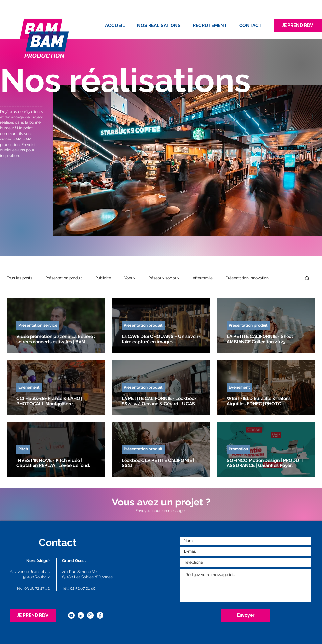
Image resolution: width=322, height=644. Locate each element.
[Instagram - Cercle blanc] (90, 615)
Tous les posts (19, 278)
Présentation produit (64, 278)
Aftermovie (203, 278)
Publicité (103, 278)
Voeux (130, 278)
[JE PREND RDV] (298, 25)
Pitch (23, 449)
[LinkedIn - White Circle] (81, 615)
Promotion (238, 449)
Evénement (29, 387)
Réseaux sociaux (164, 278)
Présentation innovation (247, 278)
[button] (307, 279)
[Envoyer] (246, 615)
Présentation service (38, 325)
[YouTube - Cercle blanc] (71, 615)
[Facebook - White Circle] (100, 615)
